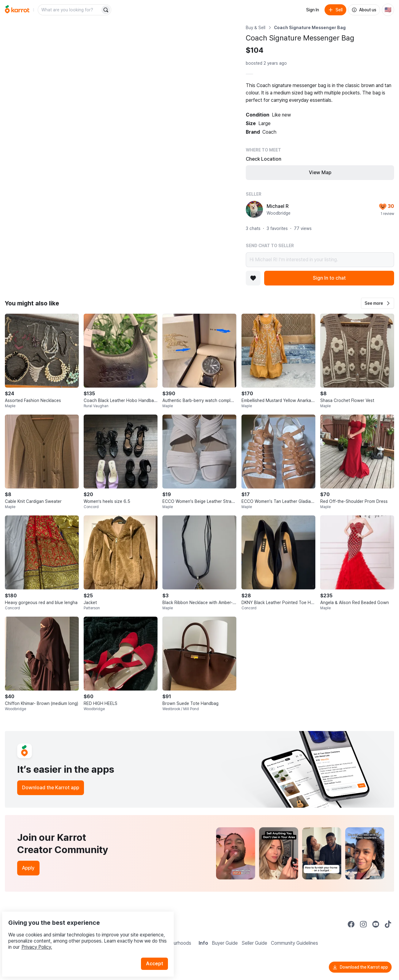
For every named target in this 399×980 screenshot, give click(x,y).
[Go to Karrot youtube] (376, 924)
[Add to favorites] (253, 278)
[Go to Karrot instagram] (363, 924)
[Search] (106, 10)
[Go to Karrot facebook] (351, 924)
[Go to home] (17, 10)
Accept (158, 949)
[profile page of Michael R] (254, 209)
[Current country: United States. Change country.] (388, 10)
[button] (378, 303)
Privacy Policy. (82, 933)
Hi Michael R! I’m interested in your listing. (320, 260)
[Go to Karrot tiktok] (388, 924)
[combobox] (70, 10)
